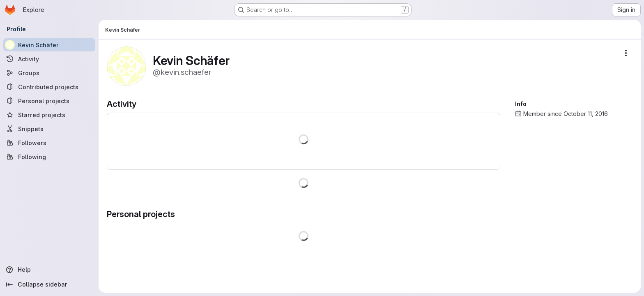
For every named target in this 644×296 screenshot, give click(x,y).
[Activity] (49, 59)
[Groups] (49, 73)
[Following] (49, 157)
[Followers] (49, 143)
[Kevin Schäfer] (49, 45)
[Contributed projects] (49, 87)
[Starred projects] (49, 115)
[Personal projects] (49, 101)
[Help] (49, 270)
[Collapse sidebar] (49, 284)
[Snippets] (49, 129)
